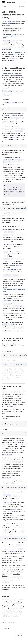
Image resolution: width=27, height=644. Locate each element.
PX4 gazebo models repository (12, 116)
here (11, 249)
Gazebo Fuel (14, 190)
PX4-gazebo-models (10, 21)
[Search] (21, 2)
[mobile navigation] (25, 2)
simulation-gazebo (11, 34)
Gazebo (10, 23)
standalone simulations (14, 52)
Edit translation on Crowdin (9, 623)
